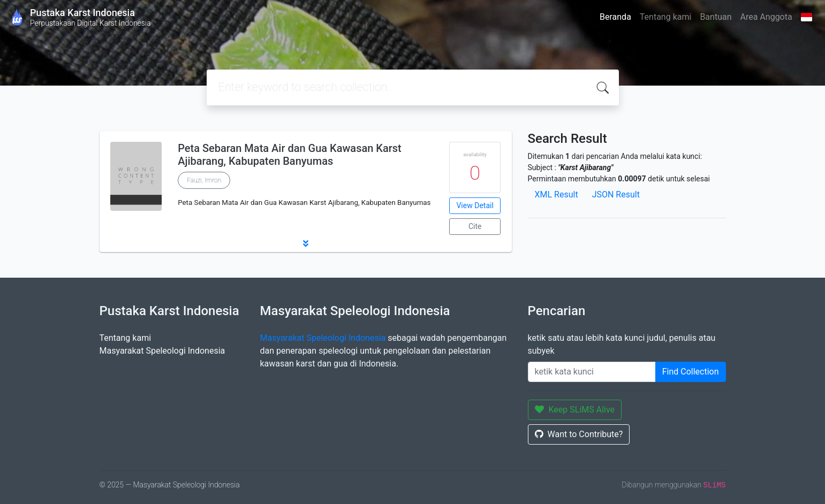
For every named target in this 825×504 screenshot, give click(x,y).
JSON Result (616, 194)
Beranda (615, 17)
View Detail (475, 205)
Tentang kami (666, 17)
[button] (306, 243)
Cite (475, 226)
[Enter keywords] (592, 372)
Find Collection (691, 372)
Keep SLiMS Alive (575, 410)
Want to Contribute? (579, 434)
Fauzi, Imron (204, 180)
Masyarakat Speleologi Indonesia (162, 351)
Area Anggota (766, 17)
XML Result (557, 194)
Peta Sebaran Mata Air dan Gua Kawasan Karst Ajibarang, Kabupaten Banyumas (290, 155)
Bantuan (716, 17)
